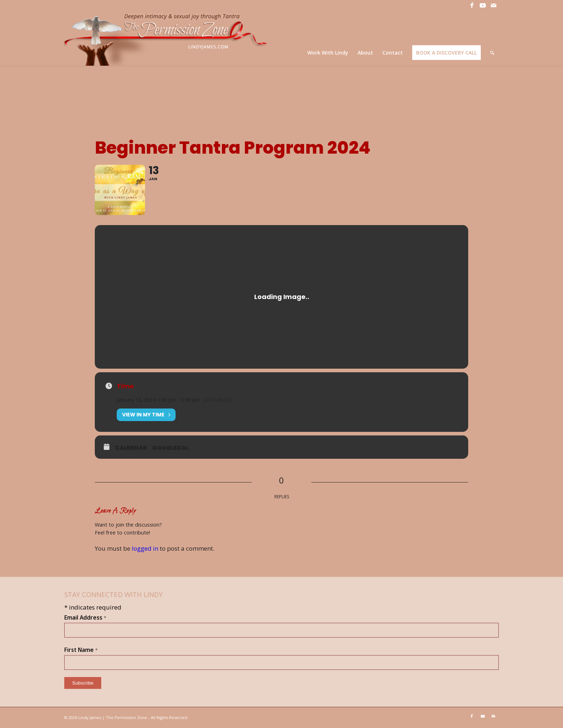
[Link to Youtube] (483, 5)
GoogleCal (171, 448)
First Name (81, 650)
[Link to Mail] (493, 5)
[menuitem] (328, 53)
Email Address (85, 617)
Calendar (131, 448)
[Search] (492, 53)
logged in (145, 548)
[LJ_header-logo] (167, 38)
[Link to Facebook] (472, 5)
